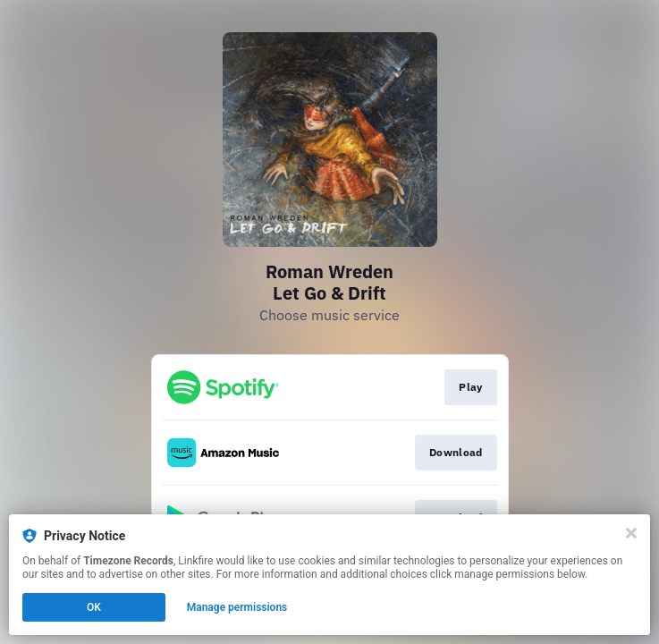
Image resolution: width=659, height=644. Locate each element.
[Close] (631, 533)
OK (94, 607)
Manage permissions (237, 607)
